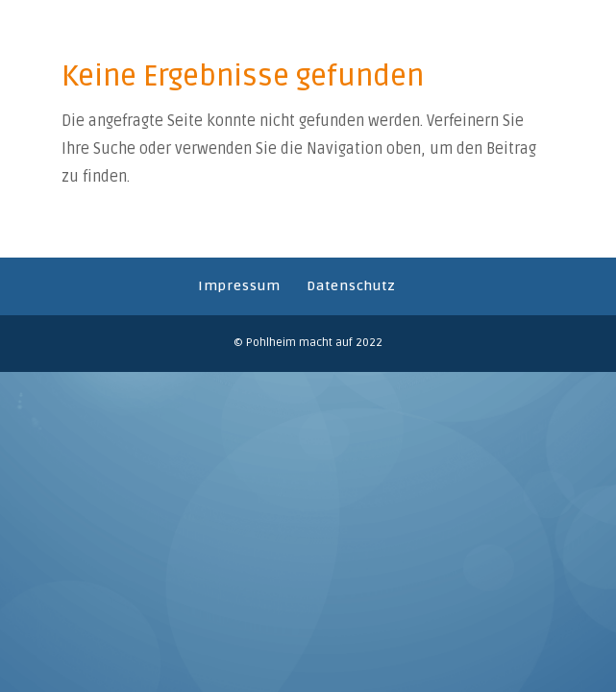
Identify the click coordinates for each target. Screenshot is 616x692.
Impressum (239, 286)
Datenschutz (351, 286)
